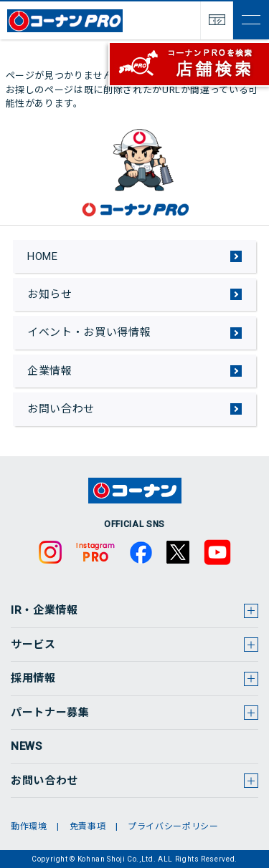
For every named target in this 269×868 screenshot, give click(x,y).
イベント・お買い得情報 (89, 332)
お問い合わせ (61, 409)
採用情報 (33, 678)
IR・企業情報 (44, 610)
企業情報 (50, 371)
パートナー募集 (50, 713)
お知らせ (50, 294)
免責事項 (88, 826)
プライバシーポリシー (173, 826)
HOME (43, 256)
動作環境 (29, 826)
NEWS (27, 746)
